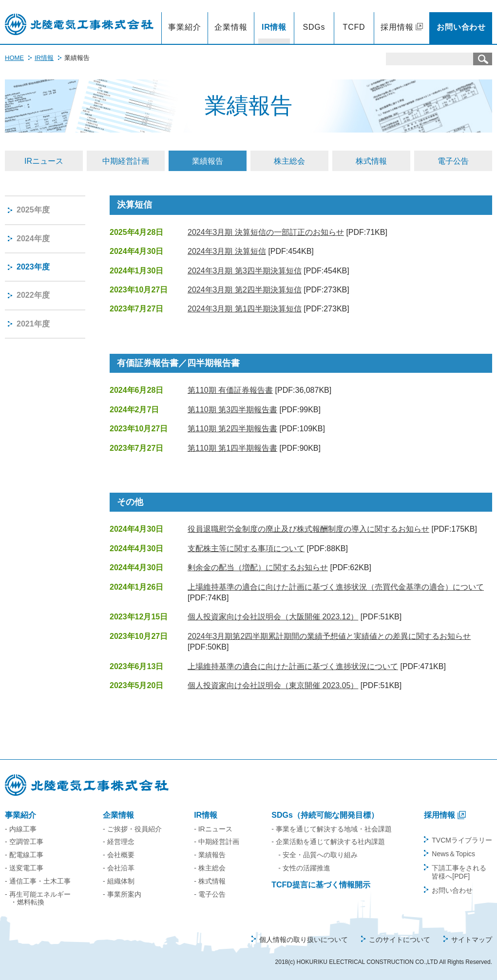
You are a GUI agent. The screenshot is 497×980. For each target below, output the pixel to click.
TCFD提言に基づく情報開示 (321, 885)
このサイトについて (400, 940)
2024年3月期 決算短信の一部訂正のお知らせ (266, 232)
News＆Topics (453, 854)
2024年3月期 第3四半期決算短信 (245, 271)
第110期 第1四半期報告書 (232, 448)
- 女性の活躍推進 (304, 868)
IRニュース (44, 161)
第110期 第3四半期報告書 (232, 410)
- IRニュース (213, 829)
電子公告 (453, 161)
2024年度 (33, 239)
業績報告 (208, 161)
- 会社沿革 (119, 868)
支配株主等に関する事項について (246, 548)
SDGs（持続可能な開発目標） (325, 815)
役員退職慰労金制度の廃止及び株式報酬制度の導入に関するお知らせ (308, 529)
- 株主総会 (210, 868)
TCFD (354, 27)
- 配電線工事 (24, 855)
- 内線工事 (21, 829)
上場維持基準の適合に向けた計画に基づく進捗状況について (293, 666)
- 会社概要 (119, 855)
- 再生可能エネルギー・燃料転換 (38, 898)
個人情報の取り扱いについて (304, 940)
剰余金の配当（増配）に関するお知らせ (258, 567)
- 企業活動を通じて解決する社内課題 (328, 842)
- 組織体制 (119, 881)
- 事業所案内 (122, 894)
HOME (14, 58)
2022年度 (33, 295)
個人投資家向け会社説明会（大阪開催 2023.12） (273, 617)
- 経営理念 (119, 842)
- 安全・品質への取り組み (318, 855)
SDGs (314, 27)
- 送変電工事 (24, 868)
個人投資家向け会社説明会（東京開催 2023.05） (273, 685)
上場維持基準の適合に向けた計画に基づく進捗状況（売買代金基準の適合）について (336, 587)
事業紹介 (184, 27)
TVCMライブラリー (462, 840)
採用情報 (397, 27)
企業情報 (231, 27)
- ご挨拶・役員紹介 (132, 829)
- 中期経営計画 (217, 842)
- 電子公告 (210, 894)
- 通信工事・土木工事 (38, 881)
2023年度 (33, 267)
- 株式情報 (210, 881)
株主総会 (289, 161)
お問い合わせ (461, 27)
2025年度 (33, 210)
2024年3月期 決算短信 (227, 251)
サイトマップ (472, 940)
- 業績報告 (210, 855)
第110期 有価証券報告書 (230, 390)
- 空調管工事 (24, 842)
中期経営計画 (126, 161)
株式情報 (371, 161)
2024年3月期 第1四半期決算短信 (245, 309)
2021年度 (33, 324)
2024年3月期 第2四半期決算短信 (245, 290)
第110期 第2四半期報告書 (232, 429)
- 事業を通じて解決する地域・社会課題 (332, 829)
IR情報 (274, 27)
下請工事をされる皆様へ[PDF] (459, 872)
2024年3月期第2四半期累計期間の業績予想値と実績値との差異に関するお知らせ (329, 636)
